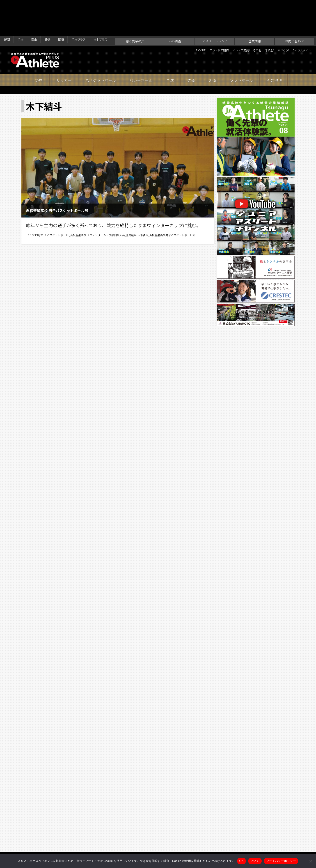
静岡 (8, 5)
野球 (39, 54)
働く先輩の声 (135, 15)
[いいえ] (310, 861)
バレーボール (141, 54)
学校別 (249, 25)
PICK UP (152, 25)
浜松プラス (96, 5)
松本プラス (123, 5)
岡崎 (74, 5)
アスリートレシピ (215, 15)
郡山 (41, 5)
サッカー (64, 54)
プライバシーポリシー (281, 861)
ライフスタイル (298, 25)
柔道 (191, 54)
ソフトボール (241, 54)
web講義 (175, 15)
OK (242, 861)
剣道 (212, 54)
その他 (233, 25)
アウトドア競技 (177, 25)
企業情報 (255, 15)
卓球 (170, 54)
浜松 (25, 5)
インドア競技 (208, 25)
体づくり (270, 25)
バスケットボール (101, 54)
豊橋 (57, 5)
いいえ (255, 861)
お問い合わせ (295, 15)
